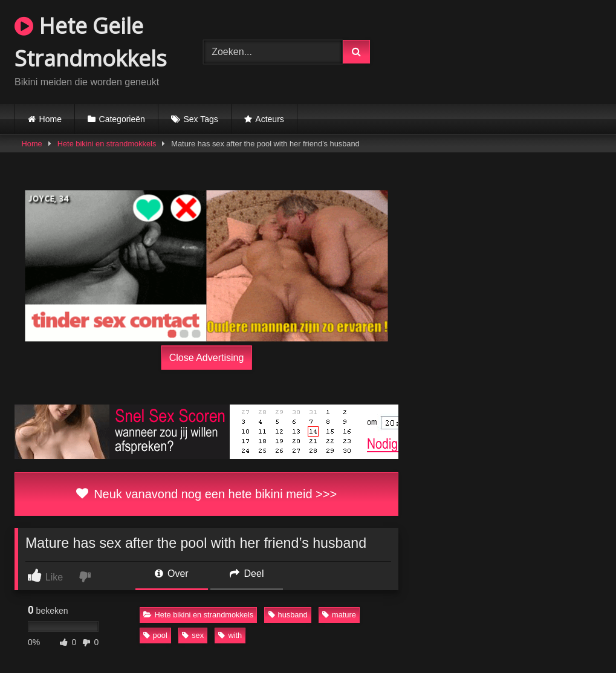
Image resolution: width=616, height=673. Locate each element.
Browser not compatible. (502, 50)
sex (193, 635)
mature (339, 615)
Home (50, 119)
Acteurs (269, 119)
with (230, 635)
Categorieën (122, 119)
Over (172, 574)
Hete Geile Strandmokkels (91, 42)
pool (155, 635)
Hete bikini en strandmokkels (107, 144)
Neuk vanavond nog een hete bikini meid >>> (206, 494)
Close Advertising (207, 357)
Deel (247, 574)
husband (288, 615)
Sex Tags (200, 119)
